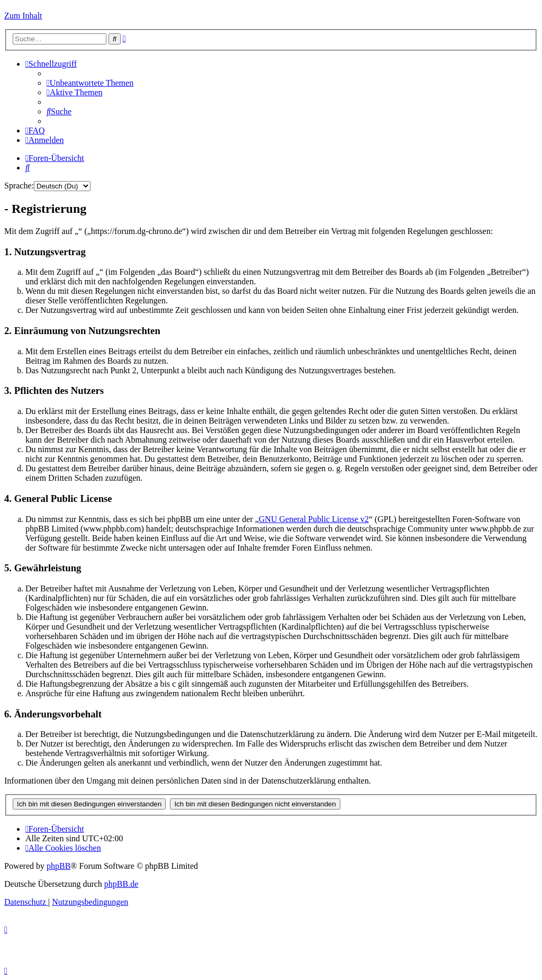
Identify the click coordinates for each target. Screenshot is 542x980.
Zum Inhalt (23, 16)
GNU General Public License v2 (314, 519)
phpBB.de (121, 884)
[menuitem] (90, 83)
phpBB (58, 866)
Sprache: (19, 186)
